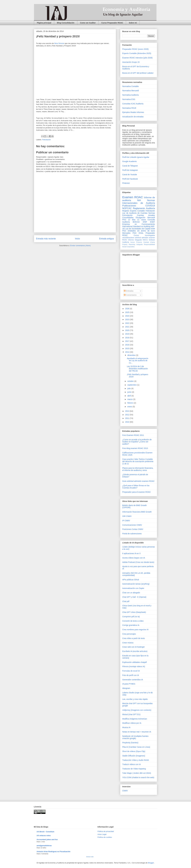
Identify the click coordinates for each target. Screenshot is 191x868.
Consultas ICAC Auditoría (133, 104)
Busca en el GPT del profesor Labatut (138, 73)
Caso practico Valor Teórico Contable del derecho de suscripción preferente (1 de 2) (138, 461)
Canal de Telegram (130, 166)
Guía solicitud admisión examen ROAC (138, 481)
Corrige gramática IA (131, 625)
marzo (130, 399)
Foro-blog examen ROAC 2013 (135, 448)
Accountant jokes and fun (47, 839)
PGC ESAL (138, 233)
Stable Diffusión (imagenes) (134, 756)
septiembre (132, 385)
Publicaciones (129, 206)
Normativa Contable (131, 86)
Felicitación (46, 140)
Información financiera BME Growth (137, 512)
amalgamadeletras (44, 846)
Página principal (44, 23)
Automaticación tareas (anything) (136, 584)
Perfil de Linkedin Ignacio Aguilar (136, 157)
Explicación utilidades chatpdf (134, 662)
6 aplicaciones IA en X (131, 553)
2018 (128, 338)
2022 (128, 323)
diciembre (132, 355)
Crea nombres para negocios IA (135, 630)
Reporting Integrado (136, 244)
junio (130, 392)
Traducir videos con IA (132, 764)
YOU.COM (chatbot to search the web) (138, 777)
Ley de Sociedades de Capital (138, 229)
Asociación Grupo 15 (131, 62)
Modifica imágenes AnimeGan (135, 719)
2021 (128, 327)
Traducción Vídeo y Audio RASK (136, 760)
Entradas (129, 291)
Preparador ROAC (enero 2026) (135, 49)
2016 (128, 345)
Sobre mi (133, 23)
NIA (139, 200)
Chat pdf (126, 601)
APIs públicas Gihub (131, 580)
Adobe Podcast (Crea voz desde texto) (138, 562)
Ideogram (126, 688)
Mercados (126, 233)
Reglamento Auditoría (144, 208)
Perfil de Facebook (130, 179)
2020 (128, 330)
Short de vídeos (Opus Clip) (134, 751)
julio (129, 388)
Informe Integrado (135, 240)
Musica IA (126, 727)
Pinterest (126, 183)
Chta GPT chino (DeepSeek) (134, 612)
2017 (128, 341)
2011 (128, 418)
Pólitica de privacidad (106, 831)
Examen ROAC (133, 197)
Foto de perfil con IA (131, 675)
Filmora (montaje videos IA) (134, 666)
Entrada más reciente (46, 239)
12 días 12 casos (137, 220)
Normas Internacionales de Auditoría (139, 202)
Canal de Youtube (130, 175)
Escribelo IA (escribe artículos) (135, 651)
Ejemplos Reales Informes (133, 112)
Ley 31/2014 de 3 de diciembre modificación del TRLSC (137, 369)
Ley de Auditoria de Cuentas (135, 213)
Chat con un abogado (131, 593)
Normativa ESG (129, 99)
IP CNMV (126, 521)
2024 (128, 316)
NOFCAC (127, 208)
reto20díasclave (128, 238)
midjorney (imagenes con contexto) (137, 710)
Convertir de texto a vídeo (133, 621)
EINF (145, 222)
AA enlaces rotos (44, 835)
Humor (133, 242)
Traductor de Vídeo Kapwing (134, 769)
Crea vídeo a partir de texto (134, 638)
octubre (131, 381)
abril (129, 396)
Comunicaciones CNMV (132, 525)
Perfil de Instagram (130, 170)
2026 (128, 309)
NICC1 (145, 240)
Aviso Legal (102, 834)
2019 (128, 334)
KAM (153, 229)
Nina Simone (59, 43)
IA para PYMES (129, 684)
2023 (128, 319)
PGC (124, 220)
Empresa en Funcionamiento (139, 224)
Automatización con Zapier (133, 588)
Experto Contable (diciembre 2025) (137, 53)
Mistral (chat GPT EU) (131, 714)
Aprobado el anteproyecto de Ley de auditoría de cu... (138, 361)
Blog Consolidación (66, 23)
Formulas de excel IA (131, 671)
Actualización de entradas (133, 117)
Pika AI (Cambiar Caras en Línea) (136, 747)
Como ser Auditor (88, 23)
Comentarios (130, 295)
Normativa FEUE (129, 108)
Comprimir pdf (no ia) (131, 617)
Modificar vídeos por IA (132, 723)
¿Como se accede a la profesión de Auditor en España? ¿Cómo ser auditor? (137, 442)
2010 (128, 422)
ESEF (152, 222)
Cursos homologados (144, 235)
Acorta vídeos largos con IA (134, 558)
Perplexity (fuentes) (130, 743)
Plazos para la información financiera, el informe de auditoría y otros (138, 469)
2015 (128, 348)
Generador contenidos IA (133, 680)
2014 (128, 352)
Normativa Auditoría (130, 95)
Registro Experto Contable (134, 211)
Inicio (77, 239)
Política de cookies (105, 837)
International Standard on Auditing (136, 226)
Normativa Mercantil (131, 91)
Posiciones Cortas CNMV (133, 529)
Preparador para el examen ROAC (137, 492)
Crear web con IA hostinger (134, 647)
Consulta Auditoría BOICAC (139, 221)
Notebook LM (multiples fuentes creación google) (135, 737)
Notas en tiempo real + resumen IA (137, 732)
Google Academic (130, 161)
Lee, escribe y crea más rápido (135, 699)
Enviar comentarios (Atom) (80, 246)
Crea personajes (129, 634)
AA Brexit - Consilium (45, 832)
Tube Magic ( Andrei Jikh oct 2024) (137, 773)
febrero (131, 403)
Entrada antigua (107, 239)
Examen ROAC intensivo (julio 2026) (137, 58)
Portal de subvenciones (132, 534)
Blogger (151, 863)
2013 (128, 411)
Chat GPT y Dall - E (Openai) (134, 597)
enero (130, 407)
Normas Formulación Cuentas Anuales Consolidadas (139, 215)
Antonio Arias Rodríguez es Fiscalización (54, 852)
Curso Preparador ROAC (112, 23)
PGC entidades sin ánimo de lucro (139, 231)
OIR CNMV (127, 516)
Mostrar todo (90, 857)
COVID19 (150, 206)
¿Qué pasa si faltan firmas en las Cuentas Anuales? (136, 487)
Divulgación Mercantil (145, 218)
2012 (128, 415)
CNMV (125, 791)
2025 (128, 312)
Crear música (128, 643)
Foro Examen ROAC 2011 (133, 435)
